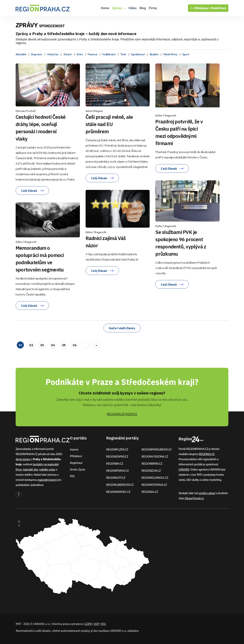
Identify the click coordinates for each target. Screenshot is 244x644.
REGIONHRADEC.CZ (118, 492)
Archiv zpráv (78, 469)
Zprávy (119, 8)
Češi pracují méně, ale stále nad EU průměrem (109, 124)
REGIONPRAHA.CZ (117, 471)
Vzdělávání (109, 54)
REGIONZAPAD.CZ (117, 457)
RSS (72, 476)
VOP (97, 624)
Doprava (37, 54)
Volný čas (53, 54)
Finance (92, 54)
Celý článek (32, 191)
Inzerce (74, 449)
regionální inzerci (47, 480)
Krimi (80, 54)
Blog (143, 8)
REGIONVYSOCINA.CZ (155, 457)
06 (75, 345)
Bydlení (154, 54)
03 (42, 345)
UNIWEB (184, 469)
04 (53, 345)
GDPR (88, 624)
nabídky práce (47, 469)
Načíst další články (122, 328)
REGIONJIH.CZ (115, 464)
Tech (123, 54)
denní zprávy (23, 459)
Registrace (219, 8)
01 (20, 345)
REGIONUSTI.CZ (116, 478)
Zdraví (67, 54)
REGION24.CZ (150, 492)
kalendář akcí (30, 469)
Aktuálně (21, 54)
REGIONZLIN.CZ (151, 471)
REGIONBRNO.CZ (152, 464)
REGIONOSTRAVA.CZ (154, 485)
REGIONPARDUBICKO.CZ (157, 449)
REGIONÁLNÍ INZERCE (122, 414)
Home (105, 8)
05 (64, 345)
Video (133, 8)
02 (31, 345)
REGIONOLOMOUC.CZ (155, 478)
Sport (186, 54)
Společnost (138, 54)
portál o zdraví (207, 493)
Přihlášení (76, 456)
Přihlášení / (200, 8)
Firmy (153, 8)
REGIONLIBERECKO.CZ (120, 485)
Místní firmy (170, 54)
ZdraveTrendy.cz (194, 498)
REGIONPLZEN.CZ (117, 449)
